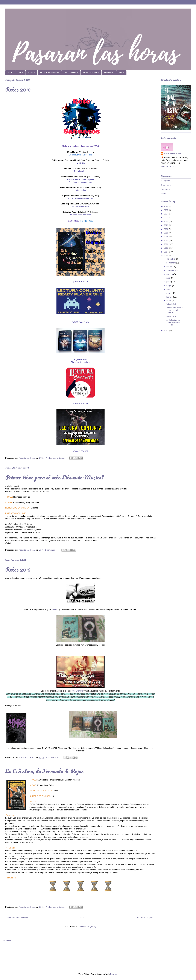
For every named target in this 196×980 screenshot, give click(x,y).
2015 (166, 248)
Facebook (166, 189)
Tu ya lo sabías (81, 171)
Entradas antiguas (145, 918)
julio (169, 278)
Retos (121, 72)
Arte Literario (77, 691)
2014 (166, 252)
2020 (166, 229)
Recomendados (71, 72)
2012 (166, 330)
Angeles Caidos (80, 359)
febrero (170, 297)
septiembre (172, 270)
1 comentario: (51, 550)
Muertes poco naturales (81, 215)
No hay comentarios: (56, 458)
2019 (166, 233)
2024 (166, 214)
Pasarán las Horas (172, 153)
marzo (170, 293)
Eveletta (55, 609)
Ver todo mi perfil (169, 166)
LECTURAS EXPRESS (50, 72)
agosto (170, 274)
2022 (166, 221)
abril (169, 289)
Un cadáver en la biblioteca (81, 155)
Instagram (165, 181)
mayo (169, 286)
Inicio (10, 72)
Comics (32, 72)
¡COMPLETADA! (81, 322)
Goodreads (166, 185)
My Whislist (109, 72)
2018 (166, 237)
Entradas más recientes (18, 918)
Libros (20, 72)
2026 (166, 206)
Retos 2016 (18, 89)
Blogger (114, 974)
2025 (166, 210)
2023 (166, 218)
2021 (166, 225)
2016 (166, 244)
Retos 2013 (18, 569)
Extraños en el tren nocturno (80, 198)
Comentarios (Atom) (87, 926)
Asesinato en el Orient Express (81, 179)
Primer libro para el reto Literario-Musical (54, 477)
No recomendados (91, 72)
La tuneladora (81, 190)
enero (169, 301)
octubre (170, 267)
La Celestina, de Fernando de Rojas (44, 771)
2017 (166, 240)
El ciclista (81, 163)
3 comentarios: (53, 758)
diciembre (171, 259)
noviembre (171, 263)
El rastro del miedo (81, 206)
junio (169, 282)
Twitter (164, 194)
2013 (166, 256)
